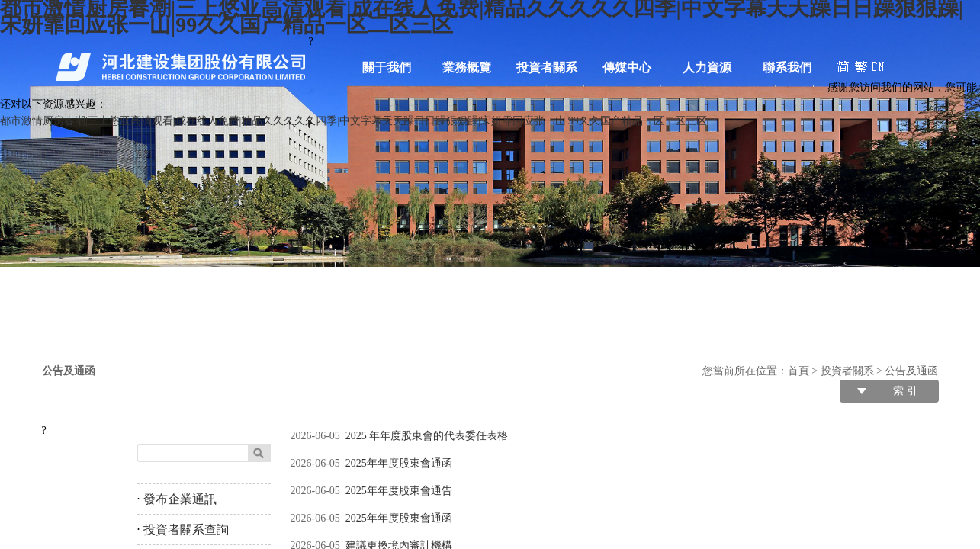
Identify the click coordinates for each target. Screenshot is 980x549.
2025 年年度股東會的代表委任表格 (427, 436)
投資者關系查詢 (186, 530)
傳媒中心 (627, 67)
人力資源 (707, 67)
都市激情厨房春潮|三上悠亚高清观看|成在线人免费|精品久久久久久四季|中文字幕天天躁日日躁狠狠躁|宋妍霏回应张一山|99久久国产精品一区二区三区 (353, 121)
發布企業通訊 (180, 499)
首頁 (798, 371)
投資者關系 (547, 67)
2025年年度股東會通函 (399, 463)
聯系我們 (787, 67)
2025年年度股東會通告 (399, 491)
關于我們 (387, 67)
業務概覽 (467, 67)
